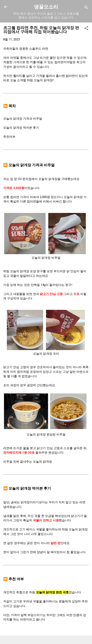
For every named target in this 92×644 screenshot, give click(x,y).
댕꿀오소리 (46, 7)
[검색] (86, 8)
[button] (86, 29)
